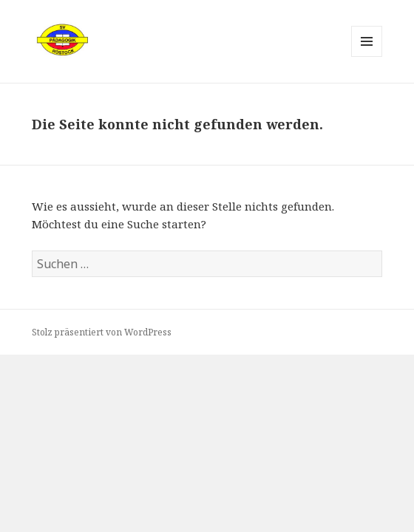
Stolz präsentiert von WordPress (102, 332)
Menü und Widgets (367, 57)
